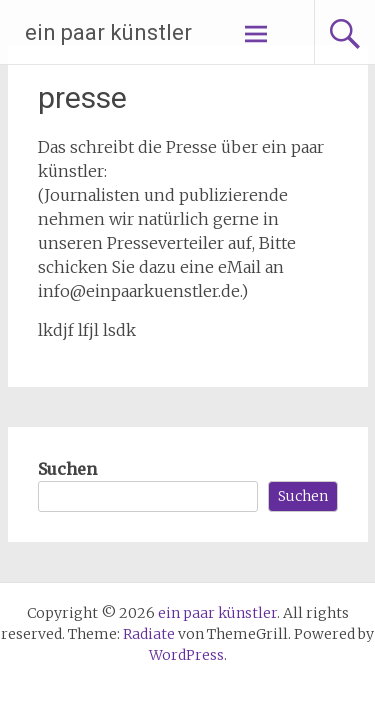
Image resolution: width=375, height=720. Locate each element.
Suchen (67, 469)
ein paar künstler (108, 32)
